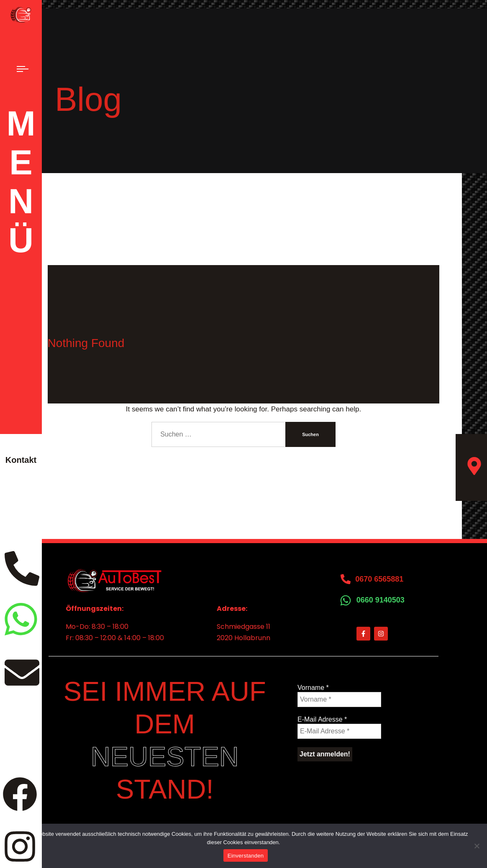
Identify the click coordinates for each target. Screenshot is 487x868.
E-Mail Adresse (322, 719)
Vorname (313, 688)
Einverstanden (246, 856)
